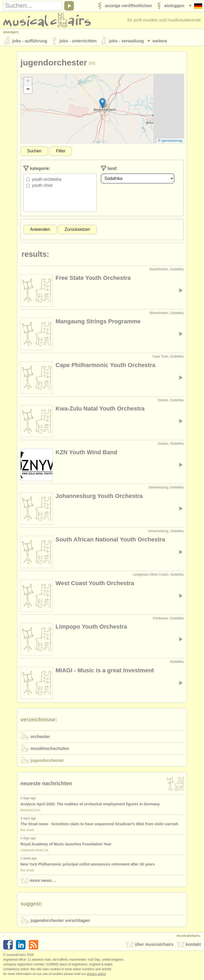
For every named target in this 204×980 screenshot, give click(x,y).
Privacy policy (96, 974)
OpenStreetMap (172, 141)
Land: (109, 169)
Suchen (34, 151)
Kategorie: (37, 169)
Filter (61, 151)
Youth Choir (42, 186)
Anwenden (40, 230)
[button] (102, 104)
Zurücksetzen (77, 230)
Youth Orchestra (46, 180)
